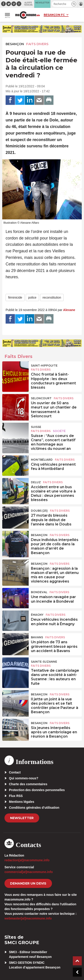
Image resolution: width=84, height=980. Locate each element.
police (32, 297)
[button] (74, 4)
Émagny (37, 615)
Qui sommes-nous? (24, 778)
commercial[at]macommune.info (29, 872)
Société (59, 431)
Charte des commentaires (28, 784)
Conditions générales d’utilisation (34, 808)
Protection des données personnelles (37, 790)
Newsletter (22, 818)
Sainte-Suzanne (44, 662)
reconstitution (52, 297)
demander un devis (28, 883)
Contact (15, 772)
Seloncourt (41, 398)
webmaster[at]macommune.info (28, 918)
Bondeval (39, 592)
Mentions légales (22, 802)
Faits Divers (37, 44)
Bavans (37, 637)
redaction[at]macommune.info (27, 860)
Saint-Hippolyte (44, 366)
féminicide (15, 297)
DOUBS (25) (39, 511)
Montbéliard (42, 460)
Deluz (36, 482)
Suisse (36, 427)
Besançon (15, 44)
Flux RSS (16, 796)
